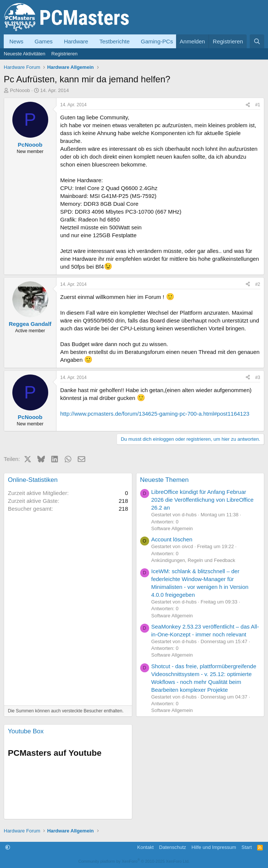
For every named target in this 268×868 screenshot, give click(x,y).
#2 (258, 284)
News (16, 41)
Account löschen (172, 539)
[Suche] (257, 41)
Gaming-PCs (157, 41)
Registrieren (64, 54)
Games (44, 41)
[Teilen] (248, 105)
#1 (258, 105)
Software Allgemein (172, 528)
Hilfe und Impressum (214, 847)
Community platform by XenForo (134, 861)
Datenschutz (173, 847)
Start (247, 847)
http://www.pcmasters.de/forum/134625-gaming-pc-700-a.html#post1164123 (155, 414)
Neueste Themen (164, 480)
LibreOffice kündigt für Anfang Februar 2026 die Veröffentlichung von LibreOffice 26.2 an (203, 500)
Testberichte (115, 41)
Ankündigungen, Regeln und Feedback (193, 560)
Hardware (76, 41)
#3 (258, 378)
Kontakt (145, 847)
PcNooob (20, 90)
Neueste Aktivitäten (24, 54)
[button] (8, 847)
